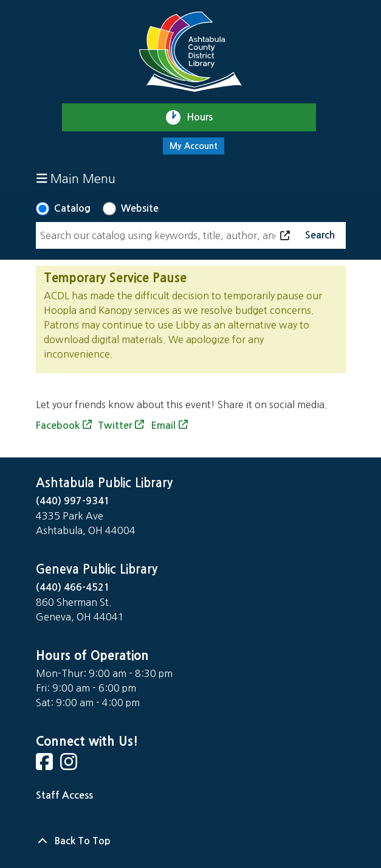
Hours (205, 117)
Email (163, 425)
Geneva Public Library (97, 569)
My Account (194, 146)
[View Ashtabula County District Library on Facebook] (46, 766)
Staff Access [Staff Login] (64, 795)
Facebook (58, 425)
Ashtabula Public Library (104, 483)
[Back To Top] (191, 841)
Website (140, 208)
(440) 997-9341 (73, 501)
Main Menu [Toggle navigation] (76, 179)
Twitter (115, 425)
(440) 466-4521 (73, 587)
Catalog (72, 208)
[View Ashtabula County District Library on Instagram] (70, 766)
